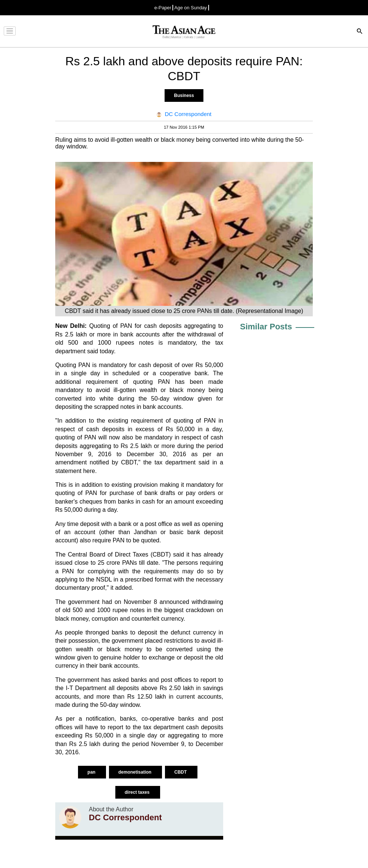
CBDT (181, 772)
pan (92, 772)
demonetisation (135, 772)
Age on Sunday (191, 8)
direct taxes (138, 792)
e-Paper (163, 8)
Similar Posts (266, 327)
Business (184, 95)
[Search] (360, 32)
